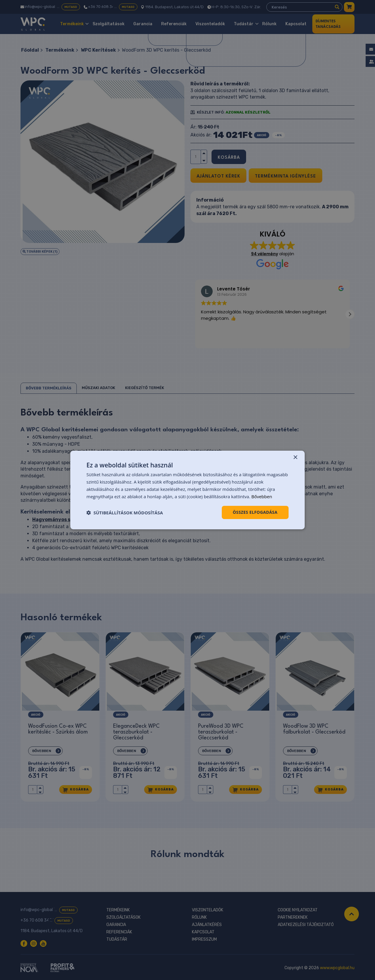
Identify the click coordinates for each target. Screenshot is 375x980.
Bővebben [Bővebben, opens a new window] (262, 496)
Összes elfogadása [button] (255, 512)
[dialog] (187, 490)
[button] (125, 513)
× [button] (295, 458)
